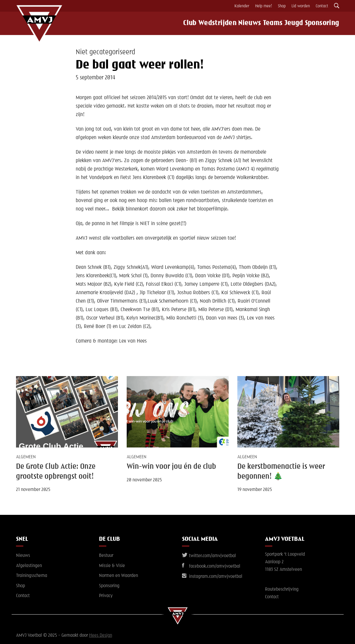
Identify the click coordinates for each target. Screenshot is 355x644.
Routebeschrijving (282, 589)
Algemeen (26, 457)
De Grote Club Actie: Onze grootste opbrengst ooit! (56, 472)
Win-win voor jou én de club (171, 467)
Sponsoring (326, 23)
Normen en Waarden (119, 576)
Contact (322, 6)
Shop (282, 6)
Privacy (106, 596)
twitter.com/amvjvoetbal (209, 556)
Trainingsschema (32, 576)
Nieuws (245, 23)
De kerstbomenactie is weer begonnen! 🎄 (281, 472)
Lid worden (301, 6)
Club (183, 23)
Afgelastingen (29, 566)
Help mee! (264, 6)
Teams (272, 23)
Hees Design (101, 636)
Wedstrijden (212, 23)
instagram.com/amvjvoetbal (212, 577)
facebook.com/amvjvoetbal (211, 566)
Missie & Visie (112, 566)
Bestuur (106, 556)
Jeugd (296, 23)
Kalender (242, 6)
